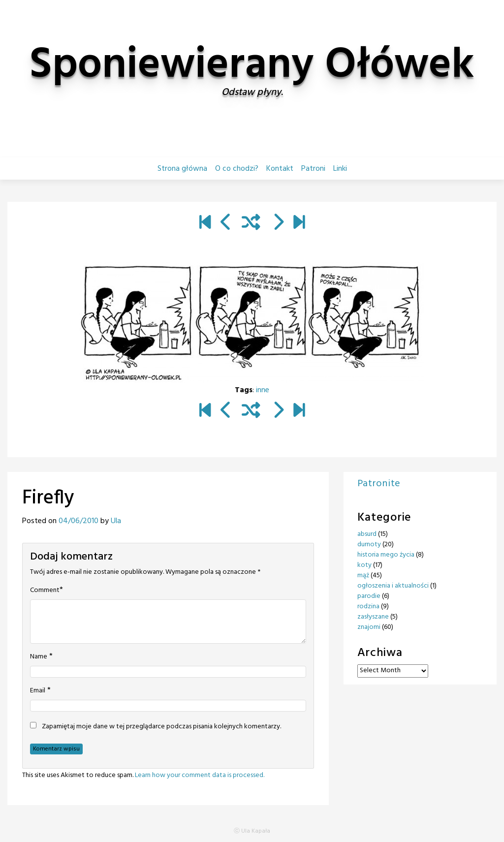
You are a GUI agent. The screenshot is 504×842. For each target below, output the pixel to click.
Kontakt (280, 169)
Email (38, 691)
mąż (363, 576)
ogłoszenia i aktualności (393, 586)
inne (263, 390)
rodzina (368, 607)
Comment (45, 591)
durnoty (369, 545)
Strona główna (182, 169)
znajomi (369, 627)
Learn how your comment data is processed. (200, 775)
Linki (340, 169)
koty (364, 565)
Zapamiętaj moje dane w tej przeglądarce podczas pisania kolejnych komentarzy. (161, 727)
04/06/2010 (79, 521)
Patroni (313, 169)
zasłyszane (373, 617)
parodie (369, 596)
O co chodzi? (237, 169)
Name (39, 657)
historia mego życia (386, 555)
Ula (116, 521)
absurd (367, 534)
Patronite (379, 484)
